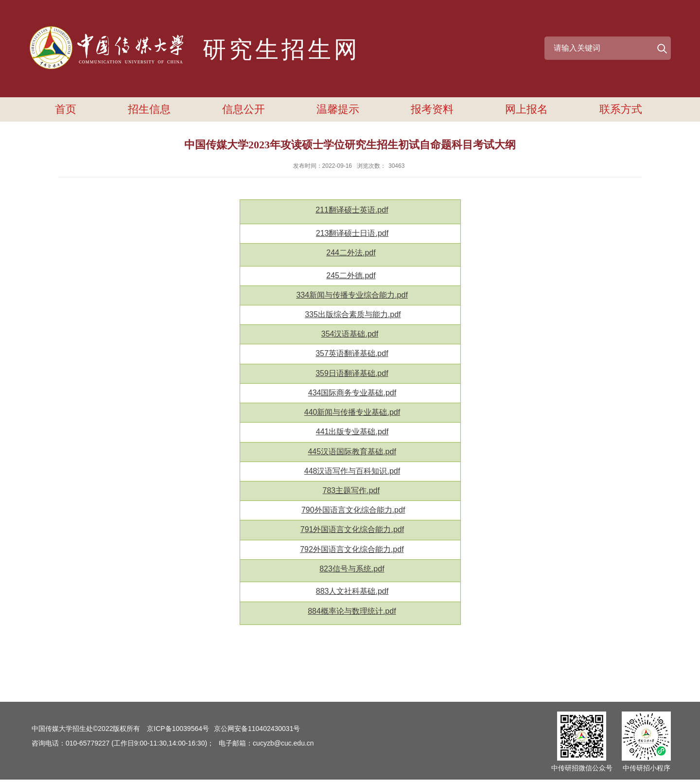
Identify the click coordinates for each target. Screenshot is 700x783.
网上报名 (526, 109)
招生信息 (149, 109)
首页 (66, 109)
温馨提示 (338, 109)
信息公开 (244, 109)
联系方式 (621, 109)
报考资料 (432, 109)
